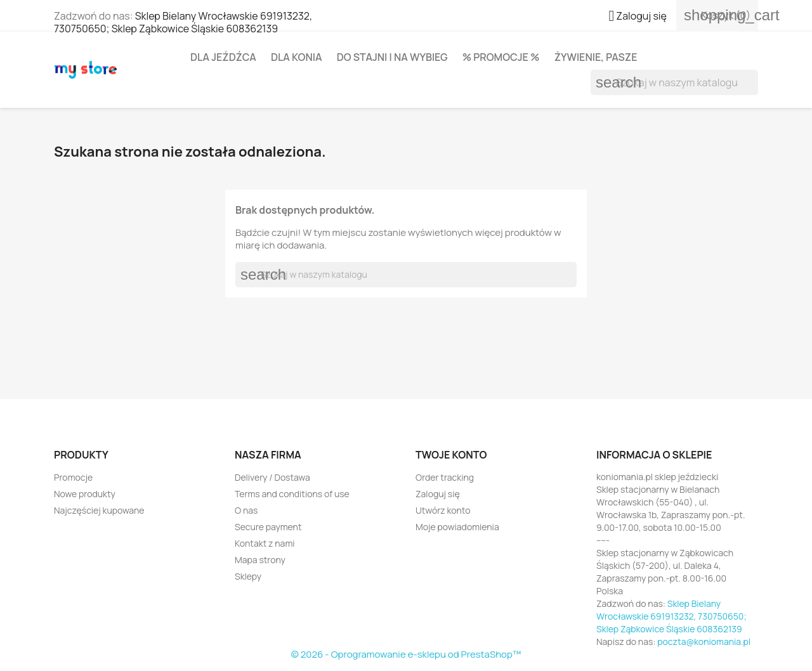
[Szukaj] (674, 82)
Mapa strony (260, 560)
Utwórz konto (443, 510)
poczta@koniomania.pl (704, 642)
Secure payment (268, 527)
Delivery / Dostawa (272, 477)
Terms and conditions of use (292, 494)
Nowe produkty (85, 494)
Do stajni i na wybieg (392, 57)
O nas (246, 510)
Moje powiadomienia (457, 527)
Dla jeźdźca (223, 57)
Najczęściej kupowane (99, 510)
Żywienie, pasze (596, 57)
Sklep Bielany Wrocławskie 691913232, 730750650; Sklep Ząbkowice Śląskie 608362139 (183, 22)
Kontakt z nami (265, 543)
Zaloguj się (438, 494)
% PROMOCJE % (501, 57)
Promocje (73, 477)
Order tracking (445, 477)
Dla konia (297, 57)
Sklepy (248, 576)
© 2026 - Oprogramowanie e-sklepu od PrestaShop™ (406, 654)
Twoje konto (451, 455)
